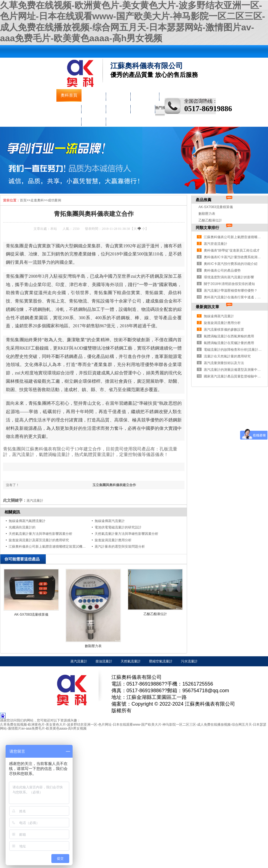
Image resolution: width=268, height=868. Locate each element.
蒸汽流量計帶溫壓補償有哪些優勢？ (231, 291)
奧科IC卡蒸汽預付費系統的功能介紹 (231, 264)
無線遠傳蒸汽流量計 (110, 521)
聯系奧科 (94, 120)
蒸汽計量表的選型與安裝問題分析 (120, 547)
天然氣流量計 (131, 661)
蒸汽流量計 (79, 661)
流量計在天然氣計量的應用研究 (227, 356)
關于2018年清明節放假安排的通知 (229, 284)
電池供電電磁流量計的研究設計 (118, 527)
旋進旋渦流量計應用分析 (113, 540)
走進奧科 (143, 108)
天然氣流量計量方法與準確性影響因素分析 (40, 534)
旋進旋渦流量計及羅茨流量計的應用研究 (39, 540)
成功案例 (54, 200)
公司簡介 (94, 95)
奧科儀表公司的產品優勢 (222, 270)
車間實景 (69, 120)
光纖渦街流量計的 (22, 527)
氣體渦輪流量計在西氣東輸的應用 (229, 336)
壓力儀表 (69, 108)
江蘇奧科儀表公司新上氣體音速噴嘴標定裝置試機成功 (49, 547)
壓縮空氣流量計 (161, 661)
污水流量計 (189, 661)
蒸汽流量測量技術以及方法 (224, 363)
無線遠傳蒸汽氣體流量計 (27, 521)
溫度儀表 (94, 108)
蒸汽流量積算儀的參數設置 (224, 330)
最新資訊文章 (207, 307)
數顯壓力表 (93, 646)
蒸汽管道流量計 (216, 244)
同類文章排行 (207, 228)
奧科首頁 (69, 95)
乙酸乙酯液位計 (155, 614)
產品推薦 (204, 200)
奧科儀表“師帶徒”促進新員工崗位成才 (232, 250)
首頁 (23, 200)
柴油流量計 (104, 661)
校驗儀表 (118, 108)
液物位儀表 (145, 95)
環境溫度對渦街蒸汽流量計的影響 (229, 277)
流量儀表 (118, 95)
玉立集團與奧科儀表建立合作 (114, 485)
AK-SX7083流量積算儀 (31, 615)
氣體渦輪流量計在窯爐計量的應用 (229, 343)
